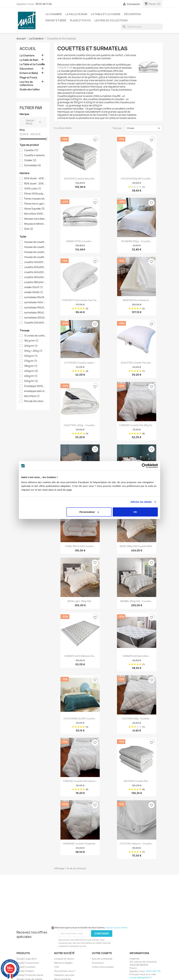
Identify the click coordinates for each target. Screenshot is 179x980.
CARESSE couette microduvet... (80, 781)
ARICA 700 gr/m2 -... (80, 488)
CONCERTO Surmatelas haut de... (80, 300)
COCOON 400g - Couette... (137, 719)
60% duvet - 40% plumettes (35, 178)
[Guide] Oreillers (25, 971)
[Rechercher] (142, 27)
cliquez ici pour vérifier (117, 928)
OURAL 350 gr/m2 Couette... (80, 546)
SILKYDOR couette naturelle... (80, 179)
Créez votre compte (103, 967)
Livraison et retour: (64, 959)
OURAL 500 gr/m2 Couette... (137, 488)
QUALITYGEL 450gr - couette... (80, 425)
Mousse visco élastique (35, 219)
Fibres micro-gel (35, 204)
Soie (29, 229)
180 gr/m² (31, 341)
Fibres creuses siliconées (35, 199)
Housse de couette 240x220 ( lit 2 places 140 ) (35, 252)
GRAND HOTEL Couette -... (80, 241)
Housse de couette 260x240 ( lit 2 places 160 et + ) (35, 257)
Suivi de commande (102, 959)
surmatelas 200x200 (35, 318)
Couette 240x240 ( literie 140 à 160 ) (35, 323)
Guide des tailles (30, 89)
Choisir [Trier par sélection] (144, 128)
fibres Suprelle (34, 209)
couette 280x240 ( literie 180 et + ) (35, 282)
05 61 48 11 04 (44, 4)
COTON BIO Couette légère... (80, 363)
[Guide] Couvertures (28, 963)
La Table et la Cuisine (106, 14)
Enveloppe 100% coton (35, 386)
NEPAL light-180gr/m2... (80, 601)
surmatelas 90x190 (35, 297)
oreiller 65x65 (34, 292)
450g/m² (31, 376)
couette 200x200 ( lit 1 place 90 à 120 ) (35, 267)
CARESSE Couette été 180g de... (137, 425)
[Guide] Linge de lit (26, 959)
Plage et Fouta (80, 20)
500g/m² (31, 381)
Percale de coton (35, 401)
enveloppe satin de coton (35, 391)
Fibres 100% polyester (35, 194)
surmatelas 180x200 (35, 313)
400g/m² (31, 371)
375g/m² (31, 361)
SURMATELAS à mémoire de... (80, 656)
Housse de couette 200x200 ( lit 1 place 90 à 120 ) (35, 247)
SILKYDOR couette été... (137, 781)
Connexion (98, 963)
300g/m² (31, 356)
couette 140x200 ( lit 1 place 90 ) (35, 262)
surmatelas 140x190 (35, 302)
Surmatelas (33, 165)
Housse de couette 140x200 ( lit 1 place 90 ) (35, 242)
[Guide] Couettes (26, 967)
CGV (57, 967)
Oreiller (30, 160)
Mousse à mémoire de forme (35, 224)
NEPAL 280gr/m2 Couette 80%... (137, 546)
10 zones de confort (35, 336)
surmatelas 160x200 (35, 308)
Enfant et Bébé (56, 20)
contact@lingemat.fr (141, 977)
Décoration (132, 14)
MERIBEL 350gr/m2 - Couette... (137, 601)
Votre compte (102, 953)
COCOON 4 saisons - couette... (137, 844)
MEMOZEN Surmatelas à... (137, 300)
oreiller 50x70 (34, 287)
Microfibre (32, 396)
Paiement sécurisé (64, 975)
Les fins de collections (111, 20)
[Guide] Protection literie (30, 975)
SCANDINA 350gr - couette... (137, 241)
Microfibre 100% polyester (35, 214)
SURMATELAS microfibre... (137, 656)
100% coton (33, 189)
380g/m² (31, 366)
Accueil (28, 49)
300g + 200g (33, 351)
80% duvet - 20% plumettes (35, 184)
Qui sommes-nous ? (65, 971)
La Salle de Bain (76, 14)
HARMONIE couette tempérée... (80, 844)
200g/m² (31, 346)
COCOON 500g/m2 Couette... (137, 179)
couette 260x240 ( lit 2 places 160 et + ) (35, 277)
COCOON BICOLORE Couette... (80, 719)
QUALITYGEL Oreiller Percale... (137, 363)
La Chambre (54, 14)
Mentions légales (63, 963)
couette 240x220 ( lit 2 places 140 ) (35, 272)
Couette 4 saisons (35, 155)
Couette (31, 150)
